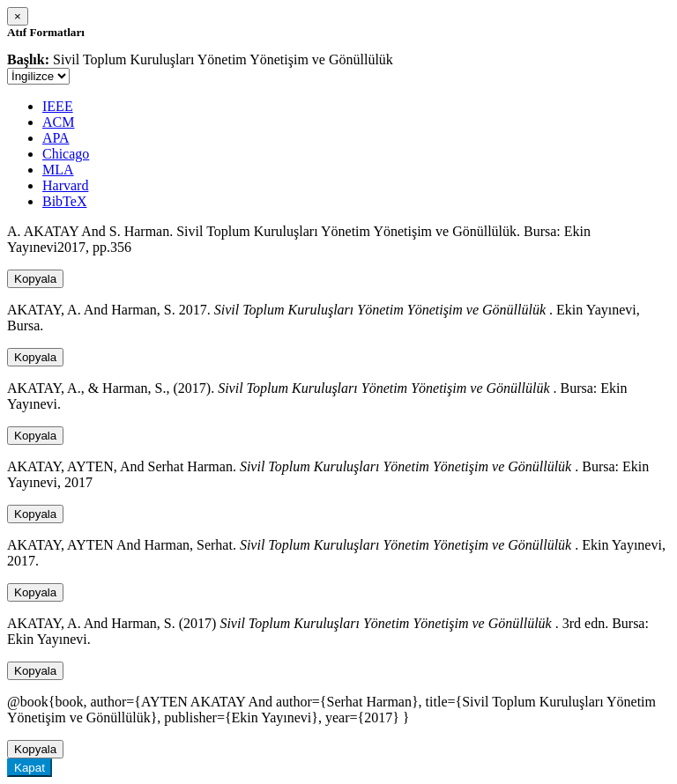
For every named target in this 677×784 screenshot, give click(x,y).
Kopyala (35, 279)
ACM (58, 122)
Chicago (66, 154)
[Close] (18, 16)
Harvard (65, 185)
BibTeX (64, 201)
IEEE (58, 106)
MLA (58, 170)
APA (56, 138)
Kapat (30, 768)
